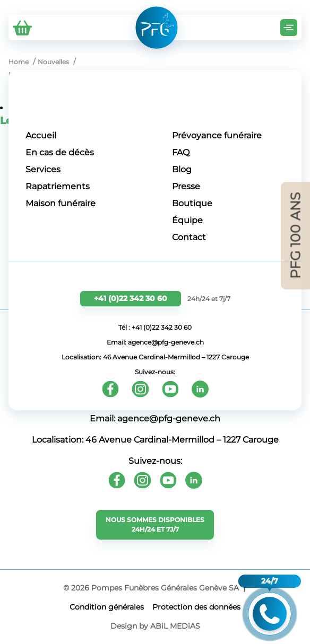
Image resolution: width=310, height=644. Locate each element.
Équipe (187, 220)
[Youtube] (170, 389)
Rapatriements (58, 186)
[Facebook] (110, 389)
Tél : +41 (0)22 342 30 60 (155, 327)
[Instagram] (140, 389)
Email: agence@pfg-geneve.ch (155, 342)
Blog (182, 169)
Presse (186, 186)
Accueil (41, 135)
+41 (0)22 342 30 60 (131, 298)
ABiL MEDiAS (175, 626)
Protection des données (196, 607)
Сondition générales (107, 607)
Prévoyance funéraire (217, 135)
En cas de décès (60, 152)
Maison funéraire (61, 203)
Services (43, 169)
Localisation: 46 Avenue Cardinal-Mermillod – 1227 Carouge (155, 357)
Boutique (192, 203)
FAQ (181, 152)
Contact (189, 237)
